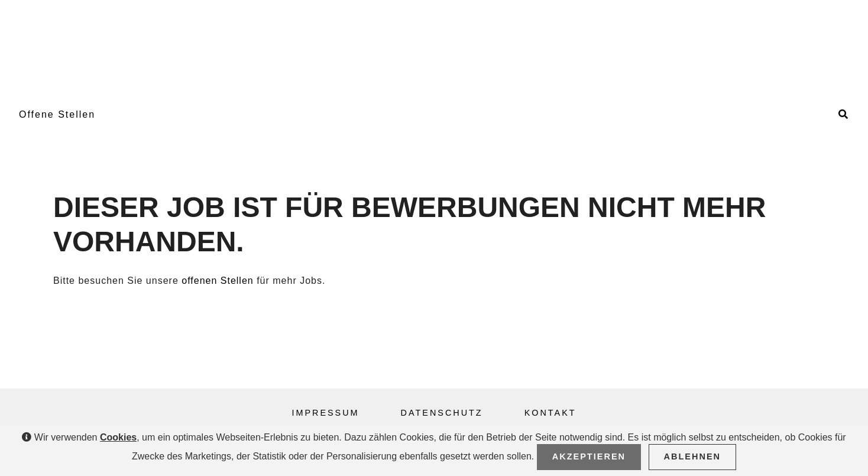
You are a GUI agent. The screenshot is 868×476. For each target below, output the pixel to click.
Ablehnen (693, 456)
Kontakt (550, 413)
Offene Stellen (57, 114)
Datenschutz (442, 413)
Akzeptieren (589, 456)
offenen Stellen (217, 281)
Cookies (118, 437)
